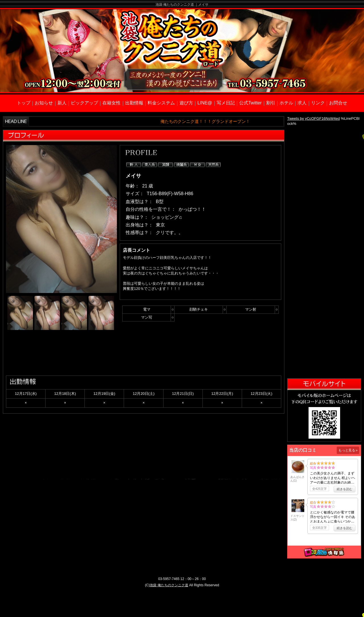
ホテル (286, 103)
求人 (302, 103)
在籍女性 (111, 103)
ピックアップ (84, 103)
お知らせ (44, 103)
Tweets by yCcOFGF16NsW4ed (314, 118)
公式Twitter (250, 103)
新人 (62, 103)
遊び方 (186, 103)
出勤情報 (134, 103)
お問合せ (338, 103)
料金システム (161, 103)
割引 (271, 103)
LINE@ (205, 103)
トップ (24, 103)
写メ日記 (226, 103)
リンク (318, 103)
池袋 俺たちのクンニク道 (169, 585)
